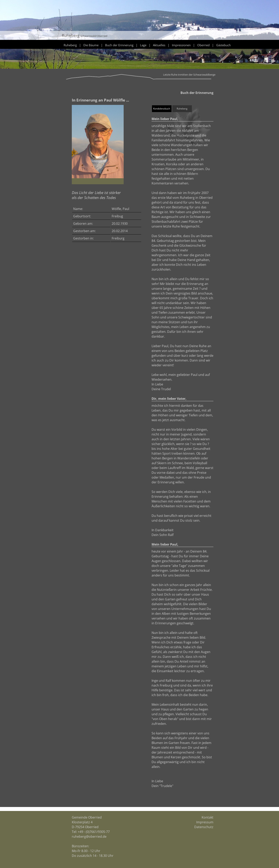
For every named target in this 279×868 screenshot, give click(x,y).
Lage (143, 45)
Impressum (205, 822)
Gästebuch (223, 45)
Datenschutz (204, 827)
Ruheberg (70, 45)
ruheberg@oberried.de (89, 836)
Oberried (203, 45)
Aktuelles (159, 45)
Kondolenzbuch (162, 109)
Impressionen (181, 45)
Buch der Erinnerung (119, 45)
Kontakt (208, 817)
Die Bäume (91, 45)
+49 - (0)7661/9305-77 (94, 832)
